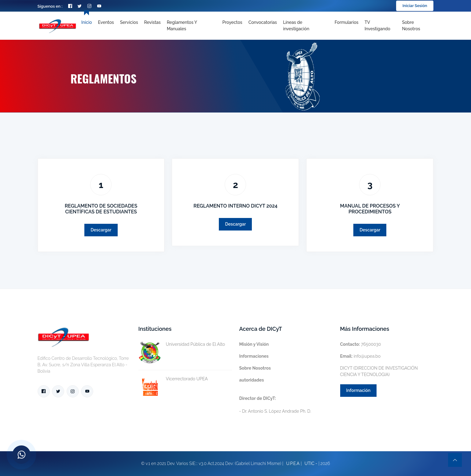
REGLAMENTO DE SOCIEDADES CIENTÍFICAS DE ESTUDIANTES (101, 209)
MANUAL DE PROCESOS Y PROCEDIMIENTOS (370, 209)
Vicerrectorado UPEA (173, 379)
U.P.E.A (293, 463)
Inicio (86, 22)
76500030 (361, 344)
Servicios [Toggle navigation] (129, 22)
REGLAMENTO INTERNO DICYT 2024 (235, 206)
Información (359, 390)
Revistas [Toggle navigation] (153, 22)
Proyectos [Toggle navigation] (232, 22)
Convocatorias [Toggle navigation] (263, 22)
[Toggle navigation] (306, 26)
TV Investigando (377, 26)
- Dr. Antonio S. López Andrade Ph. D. (275, 405)
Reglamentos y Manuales (182, 26)
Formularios (347, 22)
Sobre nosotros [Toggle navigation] (411, 26)
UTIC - (311, 463)
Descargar (101, 230)
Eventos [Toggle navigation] (106, 22)
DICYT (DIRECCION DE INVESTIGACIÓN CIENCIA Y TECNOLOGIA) (379, 371)
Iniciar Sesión (415, 6)
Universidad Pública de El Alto (182, 344)
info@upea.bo (361, 356)
